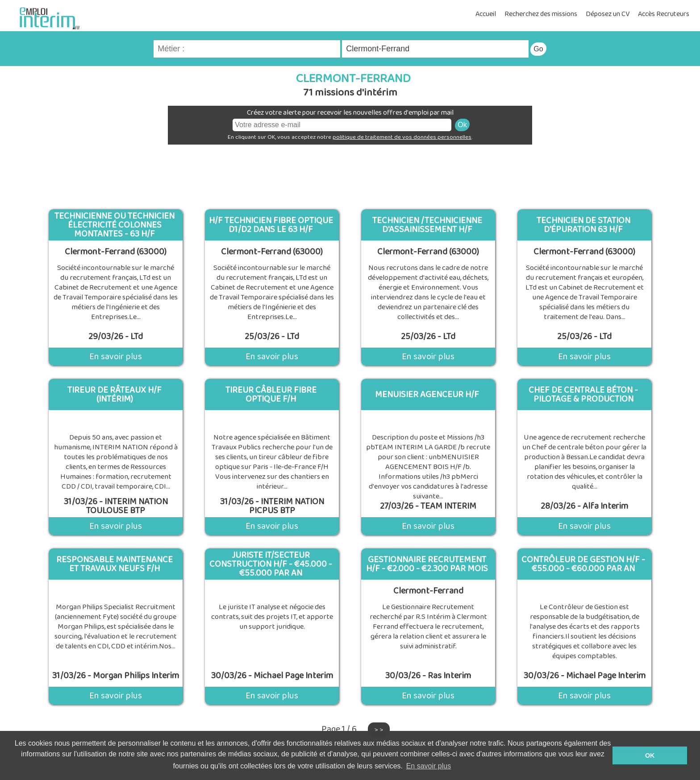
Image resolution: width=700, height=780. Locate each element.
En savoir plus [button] (429, 766)
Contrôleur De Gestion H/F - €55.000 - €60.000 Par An (583, 564)
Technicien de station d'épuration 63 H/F (583, 225)
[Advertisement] (350, 174)
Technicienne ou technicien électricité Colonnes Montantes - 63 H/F (115, 225)
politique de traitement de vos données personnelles (402, 137)
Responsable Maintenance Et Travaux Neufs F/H (115, 564)
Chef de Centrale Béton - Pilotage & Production (583, 394)
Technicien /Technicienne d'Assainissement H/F (427, 225)
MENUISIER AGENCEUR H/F (427, 394)
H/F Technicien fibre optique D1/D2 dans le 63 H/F (271, 225)
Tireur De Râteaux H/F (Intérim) (115, 394)
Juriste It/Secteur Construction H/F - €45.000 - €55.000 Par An (271, 564)
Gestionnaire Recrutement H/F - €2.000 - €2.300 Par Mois (427, 564)
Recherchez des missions (541, 14)
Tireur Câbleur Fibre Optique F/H (271, 394)
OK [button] (650, 755)
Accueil (486, 14)
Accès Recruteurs (664, 14)
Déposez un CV (608, 14)
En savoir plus (116, 357)
